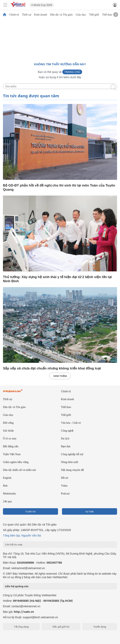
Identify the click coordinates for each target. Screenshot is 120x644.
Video (64, 486)
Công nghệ (67, 431)
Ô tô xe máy (10, 439)
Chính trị (14, 15)
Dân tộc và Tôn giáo (61, 15)
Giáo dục (81, 15)
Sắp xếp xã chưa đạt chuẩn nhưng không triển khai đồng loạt (52, 368)
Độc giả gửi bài (61, 627)
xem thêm (60, 376)
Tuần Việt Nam (12, 454)
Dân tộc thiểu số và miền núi (19, 470)
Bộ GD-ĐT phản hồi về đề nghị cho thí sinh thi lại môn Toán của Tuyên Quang (59, 187)
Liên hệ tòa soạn (14, 544)
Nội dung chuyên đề (72, 470)
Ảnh (5, 486)
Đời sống (8, 423)
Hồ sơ (65, 478)
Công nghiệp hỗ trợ (72, 454)
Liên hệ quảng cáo (17, 586)
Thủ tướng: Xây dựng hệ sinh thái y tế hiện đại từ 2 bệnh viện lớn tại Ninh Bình (57, 279)
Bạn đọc (66, 446)
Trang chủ (72, 72)
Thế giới (94, 15)
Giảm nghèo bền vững (16, 462)
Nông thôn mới (70, 462)
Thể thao (107, 15)
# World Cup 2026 (42, 5)
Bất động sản (11, 446)
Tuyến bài (30, 511)
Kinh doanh (41, 15)
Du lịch (65, 439)
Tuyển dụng (100, 627)
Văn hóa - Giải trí (71, 423)
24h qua (7, 501)
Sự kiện (90, 511)
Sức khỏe (8, 431)
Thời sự (26, 15)
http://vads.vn (24, 612)
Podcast (65, 494)
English (7, 478)
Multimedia (9, 494)
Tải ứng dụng (21, 627)
